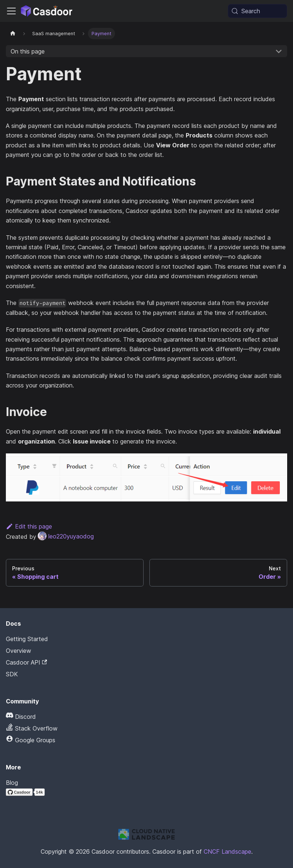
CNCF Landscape (227, 852)
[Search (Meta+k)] (257, 11)
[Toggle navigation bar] (11, 11)
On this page (28, 51)
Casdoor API (26, 662)
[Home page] (13, 34)
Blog (12, 783)
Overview (18, 651)
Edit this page (29, 526)
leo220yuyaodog (66, 536)
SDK (12, 674)
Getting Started (27, 639)
